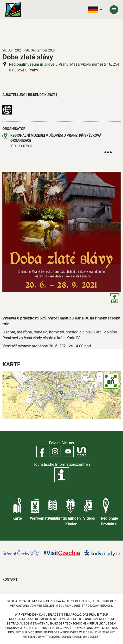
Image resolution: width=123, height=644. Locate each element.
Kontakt (10, 580)
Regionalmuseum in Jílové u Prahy (39, 64)
